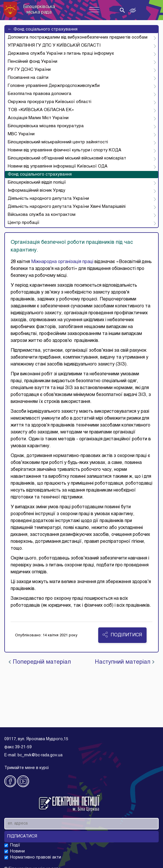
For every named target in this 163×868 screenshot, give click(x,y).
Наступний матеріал (125, 662)
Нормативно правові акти (36, 857)
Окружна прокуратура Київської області (50, 102)
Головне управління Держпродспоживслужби (54, 86)
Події (15, 845)
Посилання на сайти (28, 78)
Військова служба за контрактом (42, 215)
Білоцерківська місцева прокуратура (46, 126)
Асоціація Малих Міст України (38, 118)
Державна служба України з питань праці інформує (61, 54)
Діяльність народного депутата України (48, 199)
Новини (17, 851)
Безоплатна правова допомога (40, 94)
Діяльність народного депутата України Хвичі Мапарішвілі (67, 207)
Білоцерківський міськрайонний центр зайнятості (58, 142)
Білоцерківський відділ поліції (37, 182)
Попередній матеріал (40, 662)
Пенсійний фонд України (33, 62)
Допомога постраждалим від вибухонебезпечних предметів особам (78, 37)
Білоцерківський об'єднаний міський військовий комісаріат (67, 158)
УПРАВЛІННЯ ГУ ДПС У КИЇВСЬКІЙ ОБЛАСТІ (54, 45)
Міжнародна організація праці (62, 262)
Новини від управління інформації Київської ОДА (58, 166)
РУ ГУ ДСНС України (29, 70)
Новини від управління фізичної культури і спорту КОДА (65, 150)
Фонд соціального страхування (43, 29)
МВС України (21, 134)
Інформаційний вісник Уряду (37, 191)
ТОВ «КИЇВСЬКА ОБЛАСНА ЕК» (41, 110)
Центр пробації (24, 223)
